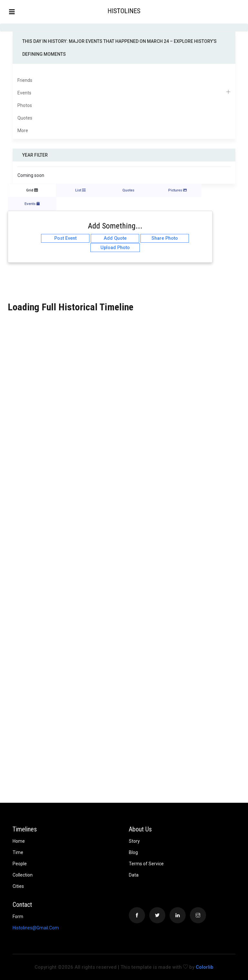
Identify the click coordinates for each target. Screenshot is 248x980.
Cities (18, 886)
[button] (243, 12)
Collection (23, 875)
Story (134, 841)
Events (124, 93)
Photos (25, 105)
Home (19, 841)
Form (18, 917)
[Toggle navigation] (12, 12)
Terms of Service (146, 864)
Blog (133, 852)
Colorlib (205, 967)
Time (18, 852)
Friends (25, 80)
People (20, 864)
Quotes (25, 118)
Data (134, 875)
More (23, 131)
